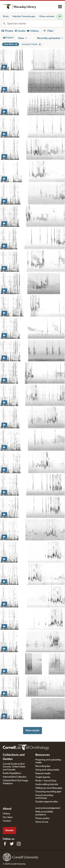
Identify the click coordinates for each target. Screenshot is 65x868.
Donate (9, 830)
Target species (43, 777)
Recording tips (43, 766)
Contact (7, 821)
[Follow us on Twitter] (12, 844)
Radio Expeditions (12, 773)
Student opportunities (47, 802)
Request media (43, 773)
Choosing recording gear (48, 792)
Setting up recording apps (49, 788)
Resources (43, 755)
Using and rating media (47, 770)
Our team (8, 817)
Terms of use (42, 822)
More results (32, 730)
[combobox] (35, 24)
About (7, 809)
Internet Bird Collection (15, 777)
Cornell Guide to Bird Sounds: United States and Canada (14, 767)
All (60, 16)
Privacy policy (42, 818)
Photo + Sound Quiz (46, 781)
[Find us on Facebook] (5, 844)
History (6, 814)
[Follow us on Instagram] (19, 844)
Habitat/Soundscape (24, 16)
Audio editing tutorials (47, 784)
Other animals (47, 16)
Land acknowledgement (48, 808)
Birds (6, 16)
